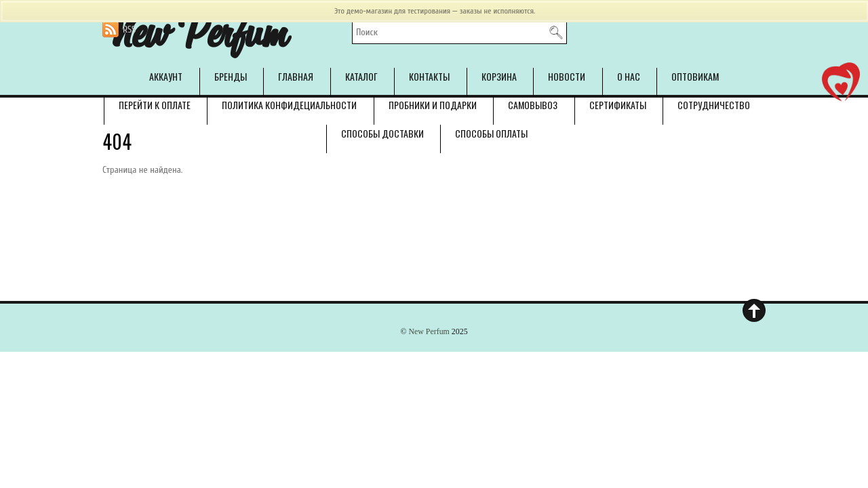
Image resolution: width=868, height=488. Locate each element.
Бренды (231, 76)
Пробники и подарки (433, 105)
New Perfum (429, 331)
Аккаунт (166, 76)
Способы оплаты (491, 133)
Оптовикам (695, 76)
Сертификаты (618, 105)
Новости (567, 76)
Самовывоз (533, 105)
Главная (296, 76)
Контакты (429, 76)
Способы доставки (382, 133)
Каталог (361, 76)
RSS (129, 29)
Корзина (499, 76)
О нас (629, 76)
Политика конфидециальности (289, 105)
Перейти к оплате (155, 105)
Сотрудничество (714, 105)
